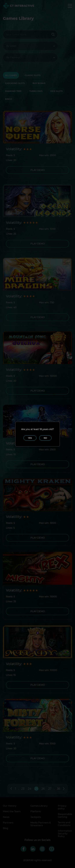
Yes (30, 438)
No (45, 438)
